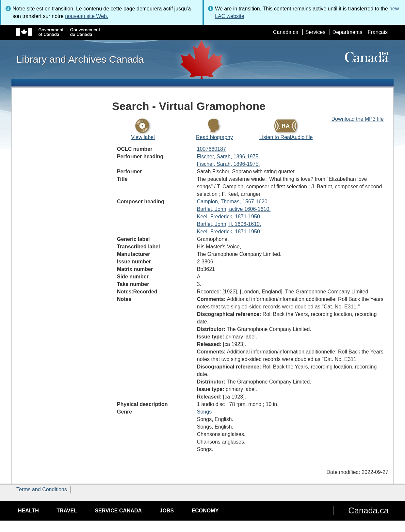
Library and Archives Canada (80, 59)
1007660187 (211, 149)
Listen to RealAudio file (286, 137)
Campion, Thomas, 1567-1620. (233, 202)
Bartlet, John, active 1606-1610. (234, 209)
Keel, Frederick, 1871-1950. (229, 217)
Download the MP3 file (357, 119)
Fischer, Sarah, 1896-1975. (228, 156)
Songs (204, 412)
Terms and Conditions (42, 489)
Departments (348, 32)
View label (143, 137)
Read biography (214, 137)
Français (378, 32)
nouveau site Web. (87, 16)
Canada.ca (286, 32)
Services (315, 32)
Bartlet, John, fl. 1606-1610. (229, 224)
